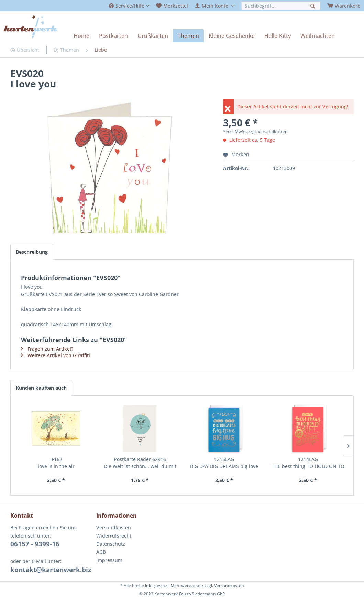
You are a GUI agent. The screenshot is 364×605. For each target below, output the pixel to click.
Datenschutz (111, 544)
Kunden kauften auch (41, 388)
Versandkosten (114, 527)
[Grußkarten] (153, 36)
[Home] (81, 36)
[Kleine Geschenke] (232, 36)
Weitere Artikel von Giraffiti (59, 355)
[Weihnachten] (318, 36)
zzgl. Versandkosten (268, 132)
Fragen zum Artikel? (50, 349)
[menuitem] (129, 6)
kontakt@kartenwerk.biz (51, 570)
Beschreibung (32, 252)
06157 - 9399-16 (35, 544)
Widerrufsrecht (114, 536)
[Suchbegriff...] (281, 6)
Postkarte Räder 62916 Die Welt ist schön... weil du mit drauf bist (140, 463)
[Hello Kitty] (278, 36)
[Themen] (188, 36)
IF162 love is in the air (56, 463)
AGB (101, 552)
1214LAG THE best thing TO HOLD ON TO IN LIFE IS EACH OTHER (308, 463)
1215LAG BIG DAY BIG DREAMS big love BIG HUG (224, 463)
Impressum (109, 560)
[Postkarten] (113, 36)
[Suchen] (314, 5)
